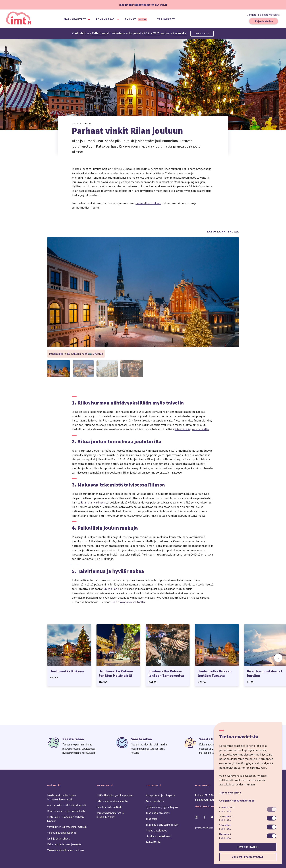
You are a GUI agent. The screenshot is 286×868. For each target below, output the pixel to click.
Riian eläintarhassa (93, 502)
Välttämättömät (227, 808)
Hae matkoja (202, 34)
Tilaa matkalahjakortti (158, 813)
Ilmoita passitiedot (156, 830)
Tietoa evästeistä (230, 793)
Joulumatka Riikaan (67, 671)
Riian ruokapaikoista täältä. (128, 602)
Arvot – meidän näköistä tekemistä (67, 805)
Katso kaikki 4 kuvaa (223, 232)
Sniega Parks (112, 589)
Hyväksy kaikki (248, 847)
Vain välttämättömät (248, 857)
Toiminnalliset (226, 816)
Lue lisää (225, 811)
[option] (69, 655)
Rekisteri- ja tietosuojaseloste (64, 844)
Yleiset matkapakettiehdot (62, 833)
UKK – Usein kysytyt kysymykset (115, 795)
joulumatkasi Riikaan (148, 203)
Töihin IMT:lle (153, 842)
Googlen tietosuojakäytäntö (237, 801)
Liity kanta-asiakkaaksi (158, 836)
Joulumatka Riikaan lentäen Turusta (215, 673)
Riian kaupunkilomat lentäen (265, 673)
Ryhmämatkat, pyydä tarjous (162, 807)
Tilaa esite (152, 819)
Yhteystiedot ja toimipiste (160, 795)
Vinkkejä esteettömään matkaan (65, 850)
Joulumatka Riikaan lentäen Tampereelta (166, 673)
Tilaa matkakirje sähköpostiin (162, 825)
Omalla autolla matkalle (109, 807)
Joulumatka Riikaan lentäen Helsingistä (116, 673)
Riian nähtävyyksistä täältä (192, 429)
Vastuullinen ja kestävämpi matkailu (67, 827)
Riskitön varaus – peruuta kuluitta (66, 811)
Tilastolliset (225, 825)
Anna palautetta (155, 801)
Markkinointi (225, 834)
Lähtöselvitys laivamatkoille (112, 801)
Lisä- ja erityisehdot (58, 839)
